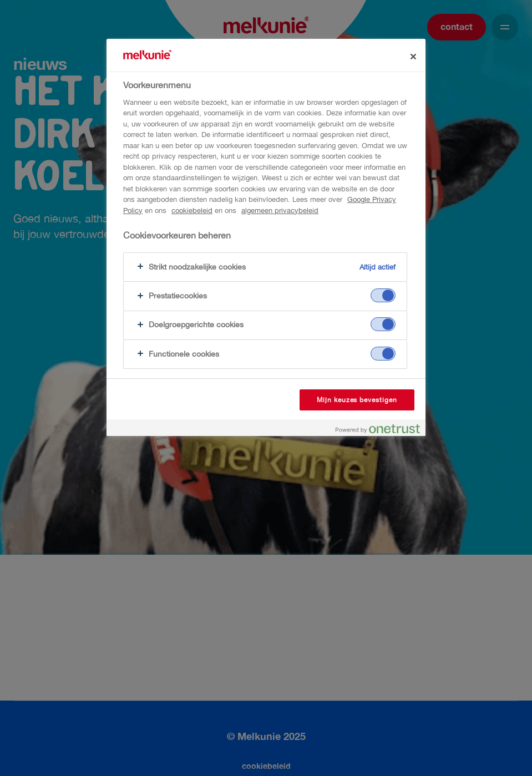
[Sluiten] (413, 57)
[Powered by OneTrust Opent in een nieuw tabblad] (378, 429)
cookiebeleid (192, 211)
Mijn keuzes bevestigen (357, 400)
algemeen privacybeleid (280, 211)
